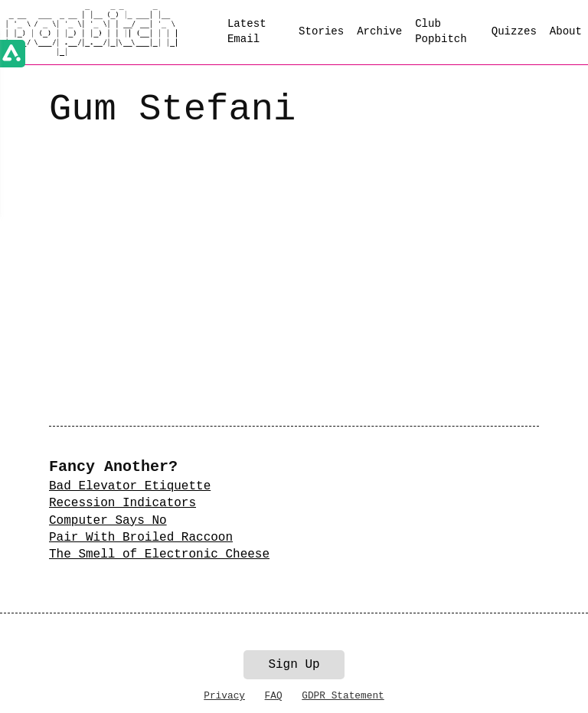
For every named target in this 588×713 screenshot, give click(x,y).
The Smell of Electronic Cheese (159, 554)
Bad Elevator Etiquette (130, 486)
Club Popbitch (441, 31)
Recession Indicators (122, 503)
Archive (379, 31)
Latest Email (247, 31)
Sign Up (294, 665)
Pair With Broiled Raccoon (141, 538)
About (566, 31)
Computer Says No (108, 521)
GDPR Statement (343, 696)
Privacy (224, 696)
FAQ (274, 696)
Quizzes (514, 31)
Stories (321, 31)
